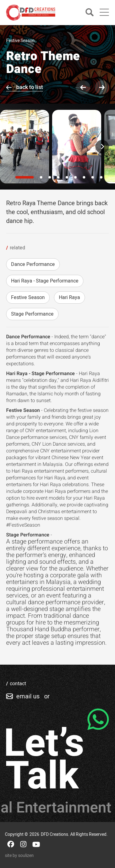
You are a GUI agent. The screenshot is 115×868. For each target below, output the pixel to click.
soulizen (26, 856)
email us (28, 696)
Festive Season (28, 298)
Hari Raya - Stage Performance (45, 281)
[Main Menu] (104, 12)
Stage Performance (32, 314)
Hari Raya (69, 298)
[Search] (90, 13)
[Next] (102, 147)
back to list (30, 87)
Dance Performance (33, 264)
